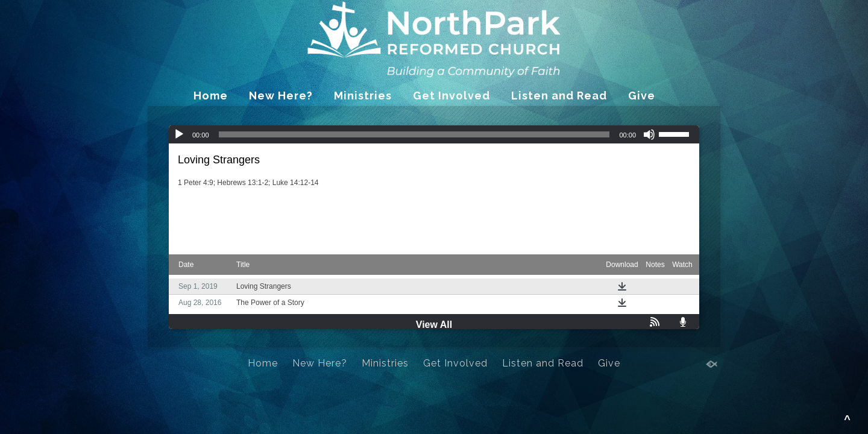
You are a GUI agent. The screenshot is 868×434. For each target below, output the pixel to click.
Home (211, 96)
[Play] (179, 134)
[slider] (414, 134)
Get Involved (451, 96)
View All (434, 325)
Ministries (363, 96)
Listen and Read (559, 96)
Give (642, 96)
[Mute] (649, 134)
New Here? (281, 96)
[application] (434, 134)
